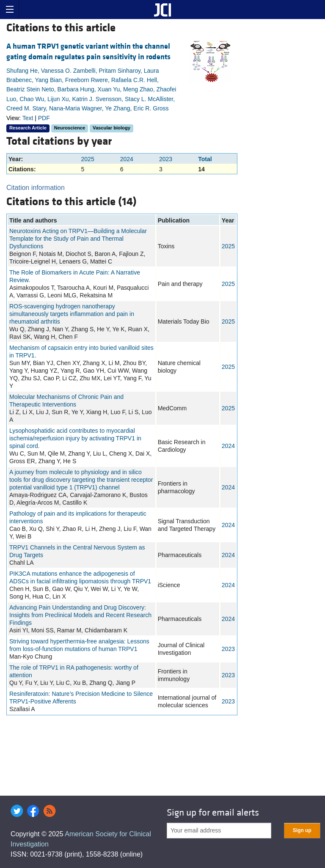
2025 (88, 159)
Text (28, 118)
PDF (44, 118)
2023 (166, 159)
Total (205, 159)
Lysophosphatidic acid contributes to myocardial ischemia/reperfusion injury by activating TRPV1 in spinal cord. (75, 438)
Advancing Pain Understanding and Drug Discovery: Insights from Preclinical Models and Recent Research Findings (80, 615)
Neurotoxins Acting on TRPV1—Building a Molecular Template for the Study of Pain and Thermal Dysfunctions (78, 239)
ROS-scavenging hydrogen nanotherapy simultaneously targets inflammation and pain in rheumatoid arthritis (72, 314)
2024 (127, 159)
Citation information (36, 188)
